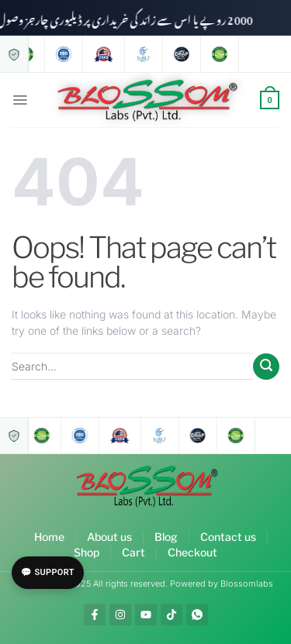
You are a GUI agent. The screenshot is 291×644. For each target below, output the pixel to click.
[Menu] (20, 100)
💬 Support (48, 572)
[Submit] (266, 367)
